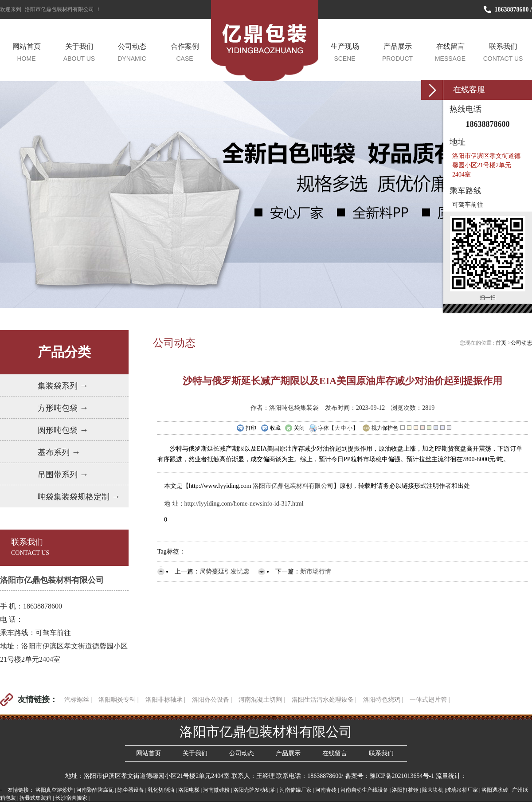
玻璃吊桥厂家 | (463, 790)
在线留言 (450, 53)
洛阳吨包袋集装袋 (294, 408)
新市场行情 (316, 571)
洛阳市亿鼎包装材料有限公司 (59, 9)
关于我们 (79, 53)
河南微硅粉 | (217, 790)
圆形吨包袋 (63, 430)
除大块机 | (434, 790)
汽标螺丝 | (78, 700)
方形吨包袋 (63, 408)
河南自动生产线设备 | (366, 790)
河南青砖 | (327, 790)
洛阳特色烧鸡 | (383, 700)
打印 (246, 428)
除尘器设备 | (132, 790)
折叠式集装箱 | (37, 798)
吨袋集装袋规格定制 (79, 496)
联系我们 (503, 53)
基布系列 (59, 452)
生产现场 (345, 53)
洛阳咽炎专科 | (118, 700)
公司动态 (132, 53)
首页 (502, 343)
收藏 (271, 428)
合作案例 (185, 53)
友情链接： (38, 699)
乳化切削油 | (162, 790)
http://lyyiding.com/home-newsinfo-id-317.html (244, 504)
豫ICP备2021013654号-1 (402, 776)
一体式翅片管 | (430, 700)
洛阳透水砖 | (496, 790)
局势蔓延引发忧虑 (224, 571)
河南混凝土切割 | (262, 700)
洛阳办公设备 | (212, 700)
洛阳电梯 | (190, 790)
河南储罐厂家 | (297, 790)
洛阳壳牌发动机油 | (256, 790)
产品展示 (397, 53)
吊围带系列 (63, 474)
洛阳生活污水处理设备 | (324, 700)
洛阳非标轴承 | (165, 700)
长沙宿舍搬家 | (72, 798)
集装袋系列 (63, 385)
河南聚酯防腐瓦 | (96, 790)
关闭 (295, 428)
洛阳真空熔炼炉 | (55, 790)
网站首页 (26, 53)
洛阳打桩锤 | (406, 790)
